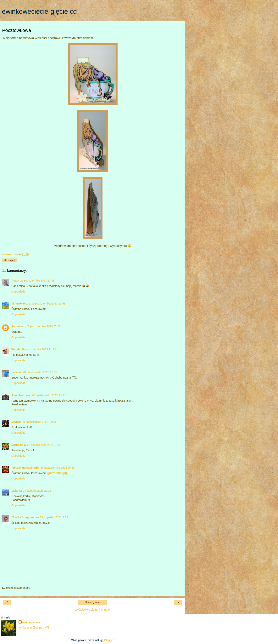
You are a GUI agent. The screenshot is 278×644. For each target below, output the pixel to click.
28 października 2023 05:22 (43, 326)
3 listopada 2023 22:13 (37, 491)
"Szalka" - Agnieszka (25, 517)
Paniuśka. (18, 326)
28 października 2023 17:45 (40, 372)
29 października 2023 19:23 (44, 445)
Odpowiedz (18, 292)
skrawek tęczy (21, 304)
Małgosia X (19, 445)
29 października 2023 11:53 (39, 422)
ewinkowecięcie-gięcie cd (39, 11)
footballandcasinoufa (25, 468)
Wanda (16, 349)
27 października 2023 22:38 (37, 281)
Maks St (17, 491)
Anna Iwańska (21, 395)
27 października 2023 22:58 (48, 304)
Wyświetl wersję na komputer (93, 610)
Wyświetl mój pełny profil (34, 628)
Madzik (16, 422)
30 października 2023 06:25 (58, 468)
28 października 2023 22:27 (49, 395)
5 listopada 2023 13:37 (54, 517)
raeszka (17, 372)
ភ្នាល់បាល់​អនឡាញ (58, 473)
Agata (15, 281)
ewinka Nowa (31, 622)
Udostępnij (10, 260)
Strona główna (93, 602)
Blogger (109, 640)
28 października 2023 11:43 (39, 349)
